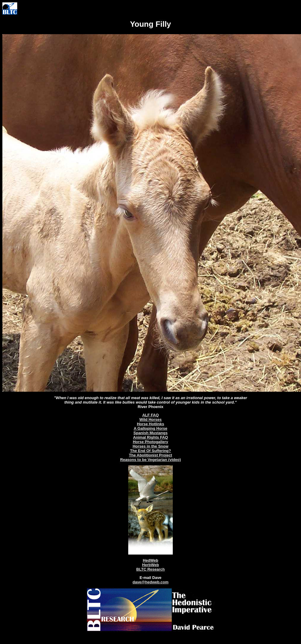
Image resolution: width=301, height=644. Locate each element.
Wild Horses (150, 419)
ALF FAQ (150, 415)
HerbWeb (151, 565)
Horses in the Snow (151, 446)
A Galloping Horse (151, 428)
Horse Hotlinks (150, 424)
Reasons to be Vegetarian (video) (150, 460)
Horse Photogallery (150, 442)
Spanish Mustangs (151, 433)
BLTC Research (150, 569)
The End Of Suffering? (150, 451)
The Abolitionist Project (150, 455)
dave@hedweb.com (150, 582)
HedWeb (150, 560)
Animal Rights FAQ (150, 437)
